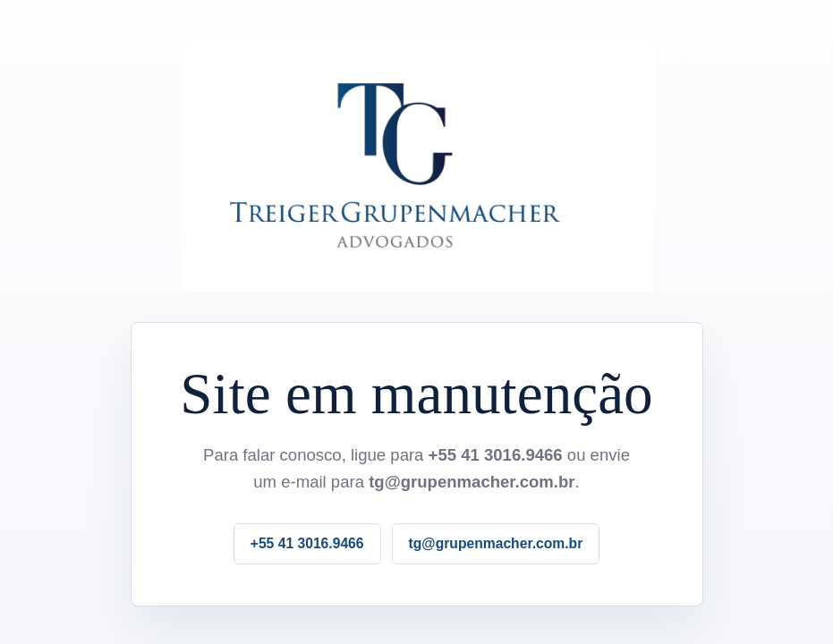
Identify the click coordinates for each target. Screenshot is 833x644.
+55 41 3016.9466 (307, 543)
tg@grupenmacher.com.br (496, 543)
